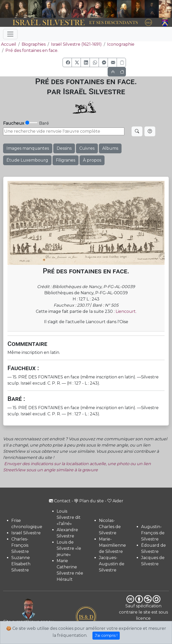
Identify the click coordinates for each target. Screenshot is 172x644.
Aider (115, 501)
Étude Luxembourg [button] (27, 160)
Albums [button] (110, 148)
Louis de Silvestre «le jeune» (69, 548)
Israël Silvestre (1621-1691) (76, 44)
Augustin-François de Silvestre (153, 533)
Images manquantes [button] (28, 148)
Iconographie (121, 44)
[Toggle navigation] (10, 34)
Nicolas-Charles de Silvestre (110, 527)
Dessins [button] (64, 148)
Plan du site (89, 501)
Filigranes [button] (66, 160)
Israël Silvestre (26, 533)
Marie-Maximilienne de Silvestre (112, 545)
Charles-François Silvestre (20, 545)
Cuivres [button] (87, 148)
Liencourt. (126, 311)
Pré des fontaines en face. (32, 50)
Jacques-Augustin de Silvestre (112, 564)
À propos (92, 160)
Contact (60, 501)
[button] (67, 62)
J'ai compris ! (106, 635)
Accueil (8, 44)
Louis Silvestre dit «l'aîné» (69, 517)
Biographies (34, 44)
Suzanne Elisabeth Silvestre (21, 564)
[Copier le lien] (121, 62)
